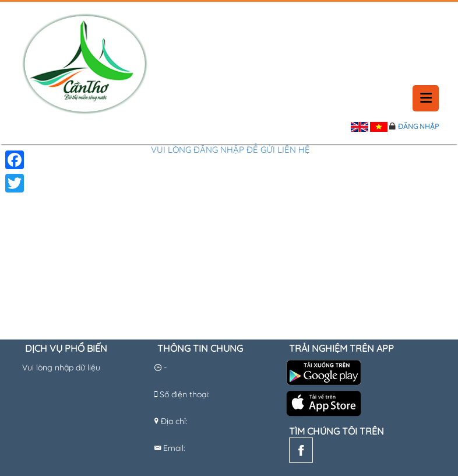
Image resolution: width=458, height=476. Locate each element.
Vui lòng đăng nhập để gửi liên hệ (230, 150)
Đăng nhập (418, 126)
